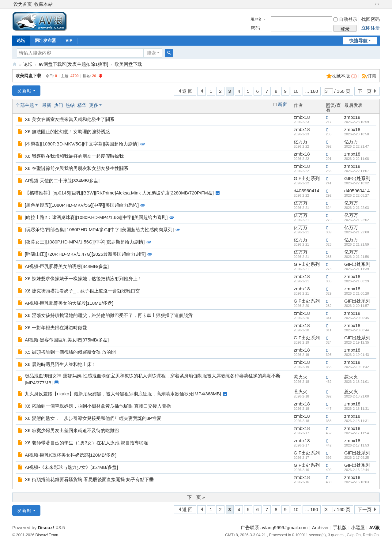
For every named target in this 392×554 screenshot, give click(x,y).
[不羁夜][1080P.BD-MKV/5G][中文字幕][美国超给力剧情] (82, 144)
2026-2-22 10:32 (357, 183)
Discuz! (46, 528)
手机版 (340, 528)
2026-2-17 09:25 (357, 458)
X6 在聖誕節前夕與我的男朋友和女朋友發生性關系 (77, 168)
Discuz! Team (47, 535)
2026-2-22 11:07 (357, 171)
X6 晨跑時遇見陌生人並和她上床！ (60, 364)
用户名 (256, 19)
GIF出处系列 (307, 178)
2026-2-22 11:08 (357, 159)
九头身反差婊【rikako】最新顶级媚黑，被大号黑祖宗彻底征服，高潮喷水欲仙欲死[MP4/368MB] (123, 394)
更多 (94, 105)
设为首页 (23, 4)
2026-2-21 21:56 (357, 257)
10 (296, 91)
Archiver (320, 528)
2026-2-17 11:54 (357, 433)
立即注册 (371, 28)
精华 (82, 105)
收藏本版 (344, 76)
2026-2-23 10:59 (357, 122)
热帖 (70, 105)
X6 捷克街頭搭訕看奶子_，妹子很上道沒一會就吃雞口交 (82, 291)
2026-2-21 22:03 (357, 208)
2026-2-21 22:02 (357, 220)
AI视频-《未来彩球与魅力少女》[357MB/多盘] (71, 467)
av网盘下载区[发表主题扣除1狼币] (73, 64)
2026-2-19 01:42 (357, 367)
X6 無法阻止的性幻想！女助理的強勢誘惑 (67, 132)
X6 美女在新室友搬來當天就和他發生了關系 (70, 119)
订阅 (372, 76)
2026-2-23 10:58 (357, 134)
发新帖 (24, 91)
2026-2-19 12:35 (357, 342)
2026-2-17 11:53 (357, 445)
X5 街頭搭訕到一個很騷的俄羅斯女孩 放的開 (70, 352)
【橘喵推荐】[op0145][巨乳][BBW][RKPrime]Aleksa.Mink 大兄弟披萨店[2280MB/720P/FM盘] (119, 193)
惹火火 (301, 377)
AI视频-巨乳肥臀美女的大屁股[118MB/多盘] (69, 303)
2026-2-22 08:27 (357, 195)
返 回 (187, 91)
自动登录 (345, 19)
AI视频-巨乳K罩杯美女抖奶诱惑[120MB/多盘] (71, 455)
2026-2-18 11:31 (357, 409)
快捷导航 (358, 41)
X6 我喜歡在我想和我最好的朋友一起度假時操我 (74, 156)
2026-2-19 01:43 (357, 355)
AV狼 (15, 64)
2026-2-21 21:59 (357, 244)
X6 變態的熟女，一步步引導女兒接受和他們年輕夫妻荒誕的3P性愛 (93, 418)
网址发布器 (45, 40)
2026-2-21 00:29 (357, 281)
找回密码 (371, 19)
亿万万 (301, 142)
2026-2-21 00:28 (357, 293)
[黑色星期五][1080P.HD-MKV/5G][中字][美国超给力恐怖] (82, 205)
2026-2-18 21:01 (357, 382)
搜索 (151, 53)
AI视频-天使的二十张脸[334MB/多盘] (62, 181)
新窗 (282, 104)
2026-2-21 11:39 (357, 269)
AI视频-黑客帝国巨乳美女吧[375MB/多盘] (67, 340)
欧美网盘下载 (128, 64)
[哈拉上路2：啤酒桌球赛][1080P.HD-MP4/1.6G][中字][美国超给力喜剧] (96, 217)
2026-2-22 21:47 (357, 146)
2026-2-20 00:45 (357, 318)
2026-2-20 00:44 (357, 330)
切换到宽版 (377, 4)
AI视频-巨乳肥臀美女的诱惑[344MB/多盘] (67, 266)
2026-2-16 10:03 (357, 482)
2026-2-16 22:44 (357, 470)
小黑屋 (358, 528)
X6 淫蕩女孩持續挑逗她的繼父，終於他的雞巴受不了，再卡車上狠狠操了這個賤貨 (109, 315)
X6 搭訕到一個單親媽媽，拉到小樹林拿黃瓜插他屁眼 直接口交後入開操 (98, 406)
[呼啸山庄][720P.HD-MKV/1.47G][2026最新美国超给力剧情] (85, 254)
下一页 (365, 91)
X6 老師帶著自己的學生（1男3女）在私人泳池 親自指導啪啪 (87, 443)
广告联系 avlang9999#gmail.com (274, 528)
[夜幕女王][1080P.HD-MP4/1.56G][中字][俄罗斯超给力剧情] (85, 242)
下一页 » (196, 497)
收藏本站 (43, 4)
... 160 (312, 91)
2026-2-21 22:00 (357, 232)
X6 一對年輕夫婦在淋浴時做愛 (56, 328)
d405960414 (306, 191)
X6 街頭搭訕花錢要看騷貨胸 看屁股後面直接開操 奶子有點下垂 (89, 479)
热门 (58, 105)
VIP (69, 40)
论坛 (21, 40)
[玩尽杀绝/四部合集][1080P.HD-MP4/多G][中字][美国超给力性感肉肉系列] (99, 230)
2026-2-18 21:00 (357, 396)
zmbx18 (302, 117)
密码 (255, 28)
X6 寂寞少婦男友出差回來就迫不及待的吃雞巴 (72, 430)
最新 (47, 105)
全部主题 (25, 105)
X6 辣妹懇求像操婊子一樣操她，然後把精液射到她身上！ (83, 279)
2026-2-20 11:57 (357, 306)
